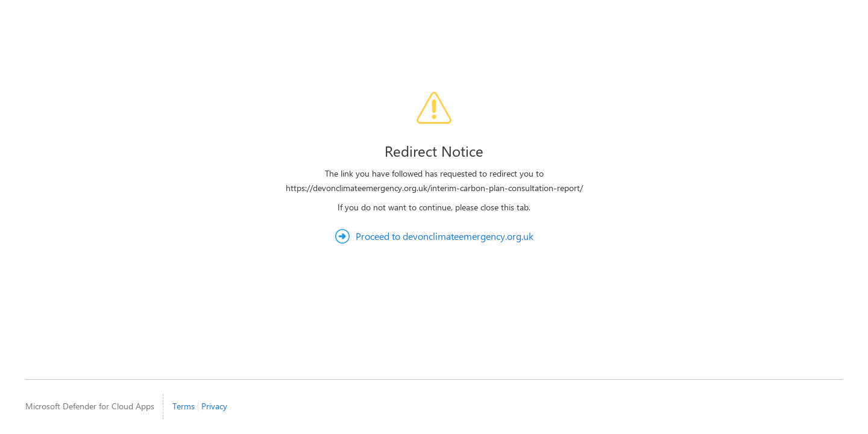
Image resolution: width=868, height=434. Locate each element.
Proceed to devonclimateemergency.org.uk (445, 236)
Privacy (214, 406)
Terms (184, 406)
